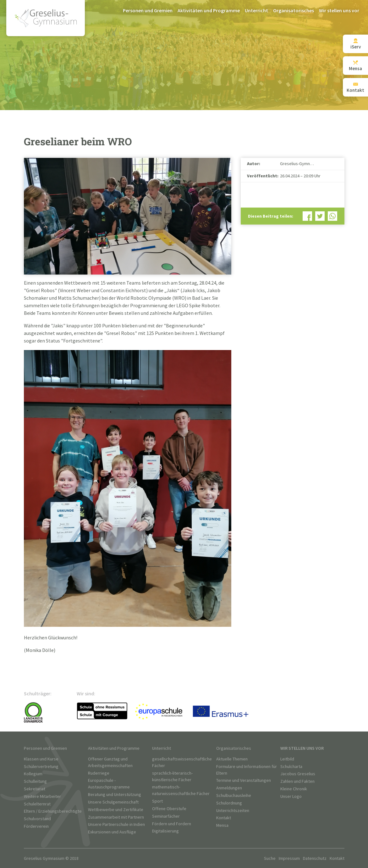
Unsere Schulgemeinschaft (113, 802)
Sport (157, 801)
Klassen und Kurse (41, 759)
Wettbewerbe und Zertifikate (116, 810)
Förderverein (36, 826)
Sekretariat (35, 789)
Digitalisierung (165, 831)
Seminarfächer (166, 816)
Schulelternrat (37, 804)
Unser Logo (291, 796)
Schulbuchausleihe (234, 796)
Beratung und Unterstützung (115, 795)
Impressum (289, 858)
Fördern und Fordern (172, 824)
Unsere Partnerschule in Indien (116, 824)
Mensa (222, 825)
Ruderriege (99, 773)
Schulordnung (229, 803)
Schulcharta (291, 767)
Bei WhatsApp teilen (332, 216)
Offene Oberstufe (169, 809)
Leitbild (287, 759)
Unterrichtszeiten (233, 811)
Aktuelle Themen (232, 759)
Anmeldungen (229, 788)
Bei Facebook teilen (307, 216)
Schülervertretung (41, 767)
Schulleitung (35, 781)
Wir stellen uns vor (339, 11)
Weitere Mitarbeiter (42, 796)
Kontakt (224, 818)
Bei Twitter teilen (320, 216)
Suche (270, 858)
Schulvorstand (37, 819)
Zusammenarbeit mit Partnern (116, 817)
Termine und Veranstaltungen (244, 780)
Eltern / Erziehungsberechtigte (53, 811)
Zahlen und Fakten (297, 781)
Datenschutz (315, 858)
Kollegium (33, 774)
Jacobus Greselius (298, 774)
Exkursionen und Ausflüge (112, 832)
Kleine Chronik (294, 789)
